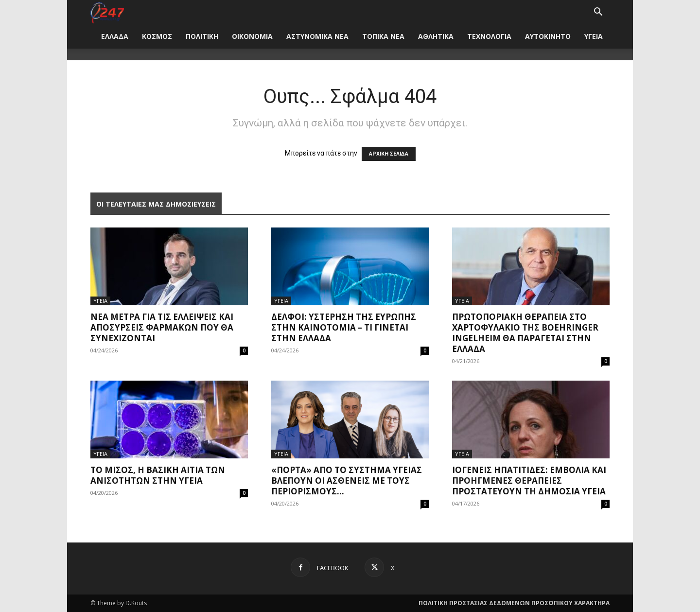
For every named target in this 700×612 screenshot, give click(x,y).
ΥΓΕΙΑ (594, 36)
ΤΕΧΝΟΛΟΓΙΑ (489, 36)
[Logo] (107, 12)
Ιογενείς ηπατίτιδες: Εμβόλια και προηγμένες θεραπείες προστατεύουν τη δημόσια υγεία (529, 481)
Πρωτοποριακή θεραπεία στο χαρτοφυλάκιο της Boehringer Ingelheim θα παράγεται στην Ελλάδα (525, 333)
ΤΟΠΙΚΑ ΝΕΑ (383, 36)
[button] (598, 13)
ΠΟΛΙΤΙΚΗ (202, 36)
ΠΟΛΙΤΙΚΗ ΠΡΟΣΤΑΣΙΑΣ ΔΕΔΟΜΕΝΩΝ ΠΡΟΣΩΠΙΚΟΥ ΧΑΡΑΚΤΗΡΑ (514, 603)
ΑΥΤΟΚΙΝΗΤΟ (548, 36)
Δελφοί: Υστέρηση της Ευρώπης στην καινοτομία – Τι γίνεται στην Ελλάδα (344, 327)
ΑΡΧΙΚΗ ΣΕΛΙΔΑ (389, 154)
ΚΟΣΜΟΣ (157, 36)
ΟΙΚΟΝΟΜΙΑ (252, 36)
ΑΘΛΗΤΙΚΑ (436, 36)
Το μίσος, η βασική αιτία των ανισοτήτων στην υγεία (158, 475)
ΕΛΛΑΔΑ (115, 36)
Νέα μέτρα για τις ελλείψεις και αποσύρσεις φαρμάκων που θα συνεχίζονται (162, 327)
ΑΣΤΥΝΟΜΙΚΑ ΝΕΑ (317, 36)
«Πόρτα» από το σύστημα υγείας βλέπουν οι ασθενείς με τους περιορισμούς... (347, 481)
